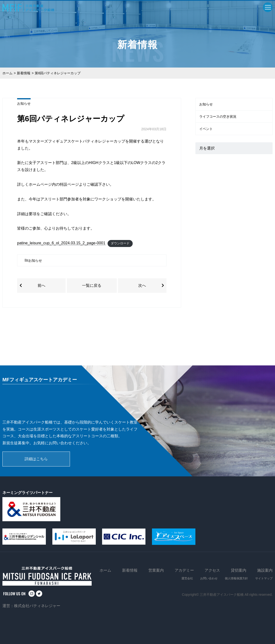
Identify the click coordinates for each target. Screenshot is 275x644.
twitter (39, 594)
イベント (206, 129)
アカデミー (184, 570)
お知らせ (24, 103)
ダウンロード (120, 243)
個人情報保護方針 (236, 578)
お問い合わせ (209, 578)
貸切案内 (239, 570)
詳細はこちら (36, 459)
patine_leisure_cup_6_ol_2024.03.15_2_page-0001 (61, 243)
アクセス (212, 570)
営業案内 (156, 570)
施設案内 (265, 570)
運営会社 (187, 578)
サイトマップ (264, 578)
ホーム (7, 73)
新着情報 (24, 73)
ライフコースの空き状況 (218, 116)
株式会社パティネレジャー (37, 606)
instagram (32, 594)
